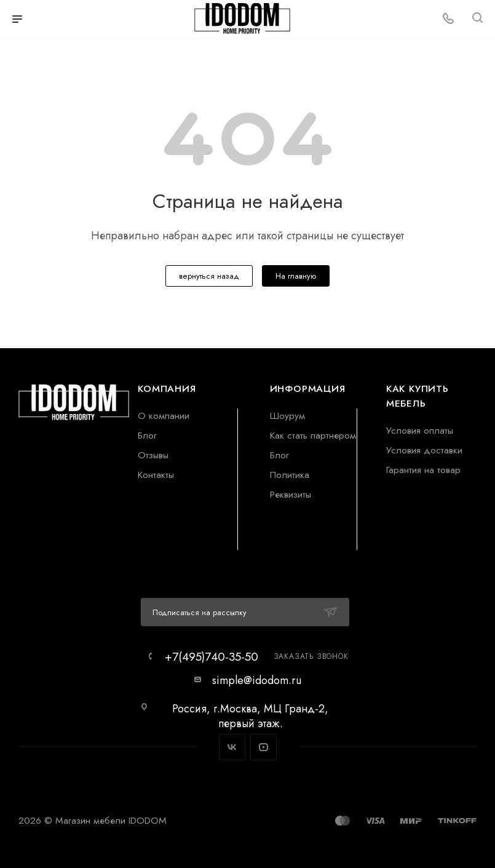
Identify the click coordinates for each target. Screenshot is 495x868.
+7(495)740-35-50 (212, 657)
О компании (164, 416)
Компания (167, 388)
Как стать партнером (313, 435)
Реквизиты (291, 494)
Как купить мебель (418, 396)
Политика (290, 475)
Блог (147, 435)
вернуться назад (209, 276)
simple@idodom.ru (257, 680)
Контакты (156, 475)
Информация (308, 388)
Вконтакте (232, 747)
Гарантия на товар (423, 470)
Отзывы (153, 455)
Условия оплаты (420, 430)
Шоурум (287, 416)
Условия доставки (424, 450)
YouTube (263, 747)
